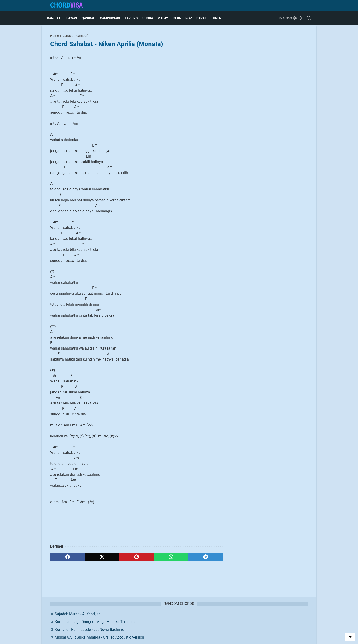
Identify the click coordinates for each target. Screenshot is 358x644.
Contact (157, 619)
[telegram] (206, 557)
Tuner (219, 18)
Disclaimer (174, 619)
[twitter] (102, 557)
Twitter (289, 144)
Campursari (113, 18)
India (180, 18)
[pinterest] (136, 557)
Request (213, 619)
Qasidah (92, 18)
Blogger (203, 627)
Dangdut (58, 18)
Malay (166, 18)
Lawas (75, 18)
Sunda (151, 18)
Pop (192, 18)
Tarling (134, 18)
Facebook (260, 144)
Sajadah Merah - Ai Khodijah (267, 45)
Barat (205, 18)
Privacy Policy (194, 619)
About (144, 619)
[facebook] (67, 557)
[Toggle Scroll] (350, 637)
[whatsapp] (171, 557)
